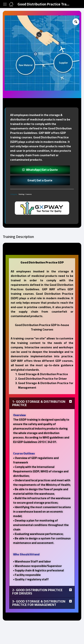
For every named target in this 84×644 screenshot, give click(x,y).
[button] (40, 170)
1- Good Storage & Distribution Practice (39, 403)
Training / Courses (25, 194)
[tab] (42, 190)
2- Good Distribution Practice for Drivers (37, 592)
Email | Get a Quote (40, 180)
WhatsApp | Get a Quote (42, 170)
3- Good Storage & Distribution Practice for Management (39, 603)
